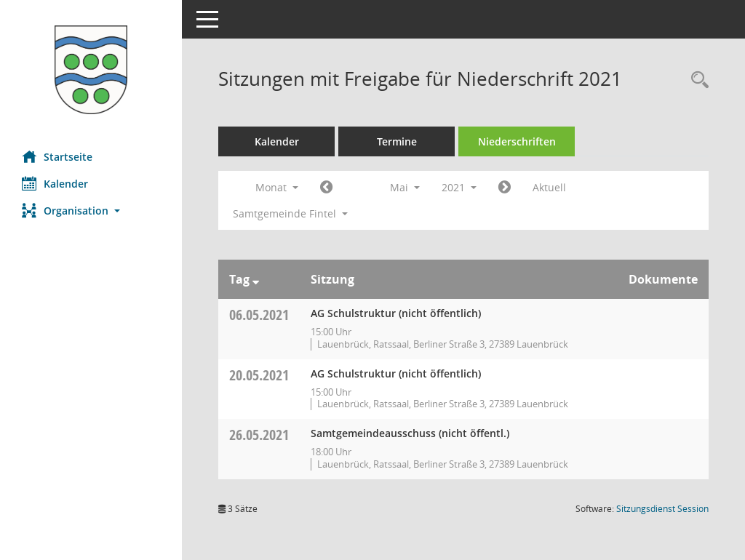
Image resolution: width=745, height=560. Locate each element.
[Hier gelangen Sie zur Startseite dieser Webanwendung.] (91, 70)
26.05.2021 (259, 435)
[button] (91, 211)
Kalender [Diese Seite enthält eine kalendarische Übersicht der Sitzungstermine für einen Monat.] (55, 183)
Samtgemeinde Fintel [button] (290, 213)
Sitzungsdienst (662, 509)
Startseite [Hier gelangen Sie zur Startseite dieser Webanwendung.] (57, 156)
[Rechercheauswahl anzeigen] (696, 80)
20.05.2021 (259, 375)
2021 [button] (459, 187)
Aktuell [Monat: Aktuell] (549, 187)
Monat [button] (277, 187)
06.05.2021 (259, 315)
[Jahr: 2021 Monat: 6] (505, 188)
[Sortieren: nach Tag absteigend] (256, 279)
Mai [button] (405, 187)
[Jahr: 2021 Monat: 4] (326, 188)
